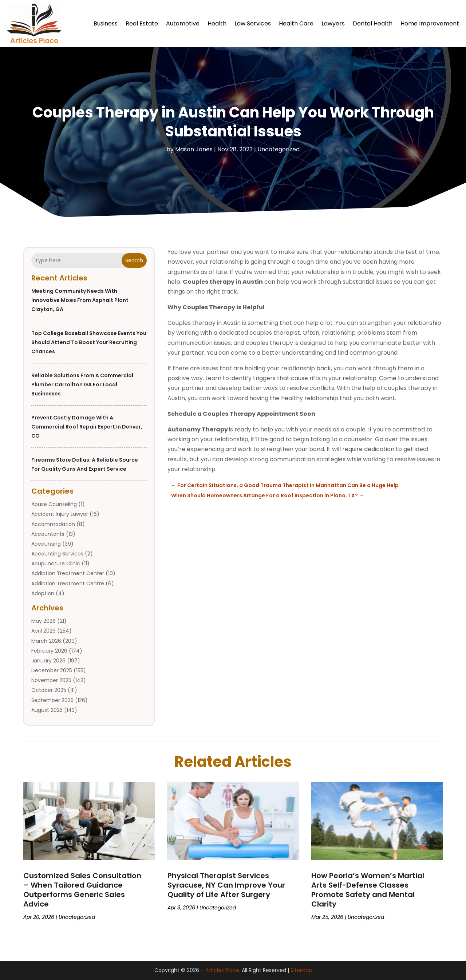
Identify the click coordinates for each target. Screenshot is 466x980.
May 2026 (44, 621)
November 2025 (51, 680)
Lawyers (333, 23)
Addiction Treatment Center (68, 574)
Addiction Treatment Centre (68, 583)
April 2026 (44, 631)
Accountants (48, 534)
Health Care (296, 23)
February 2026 (49, 651)
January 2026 (48, 661)
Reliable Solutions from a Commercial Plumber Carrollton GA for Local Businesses (82, 385)
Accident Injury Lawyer (60, 514)
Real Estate (142, 23)
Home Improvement (430, 23)
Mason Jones (194, 149)
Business (106, 23)
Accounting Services (57, 554)
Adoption (43, 593)
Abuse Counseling (54, 504)
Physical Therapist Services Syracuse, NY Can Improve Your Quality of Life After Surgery (226, 885)
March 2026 (46, 641)
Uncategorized (279, 149)
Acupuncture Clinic (56, 563)
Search (134, 260)
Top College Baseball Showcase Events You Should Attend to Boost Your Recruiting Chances (89, 342)
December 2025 (52, 670)
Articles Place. (223, 970)
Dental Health (373, 23)
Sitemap (301, 970)
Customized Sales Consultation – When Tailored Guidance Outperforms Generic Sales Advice (82, 890)
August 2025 (47, 710)
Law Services (253, 23)
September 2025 (52, 700)
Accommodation (53, 524)
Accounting (46, 544)
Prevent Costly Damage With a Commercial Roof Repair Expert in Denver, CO (87, 427)
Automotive (183, 23)
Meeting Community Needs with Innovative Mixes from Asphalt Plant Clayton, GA (80, 300)
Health (217, 23)
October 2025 (49, 690)
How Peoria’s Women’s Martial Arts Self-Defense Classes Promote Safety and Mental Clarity (368, 890)
